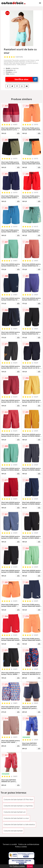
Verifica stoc (26, 79)
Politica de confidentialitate (29, 844)
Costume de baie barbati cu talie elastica (19, 824)
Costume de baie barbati (13, 831)
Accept (30, 866)
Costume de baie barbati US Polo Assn (18, 799)
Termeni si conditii (10, 844)
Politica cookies (21, 847)
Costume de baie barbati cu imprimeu (18, 806)
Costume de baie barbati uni (15, 812)
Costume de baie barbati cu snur (16, 818)
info (18, 133)
